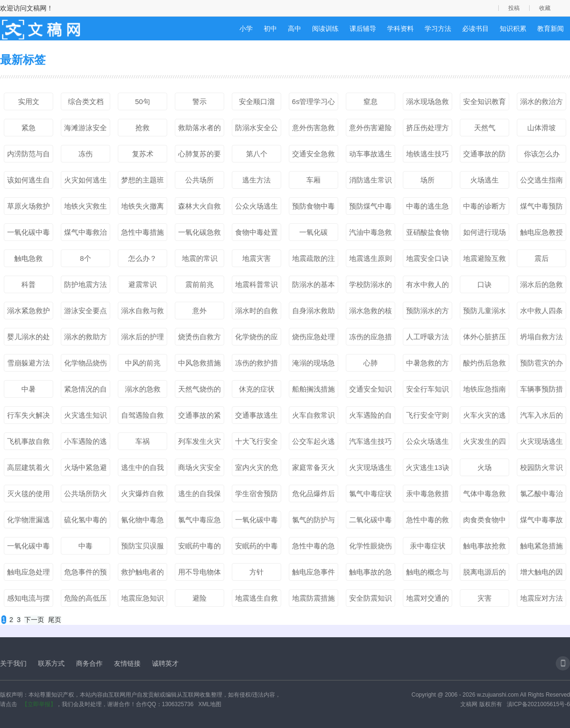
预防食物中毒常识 (313, 208)
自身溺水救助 (313, 311)
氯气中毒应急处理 (199, 522)
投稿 (514, 8)
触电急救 (28, 258)
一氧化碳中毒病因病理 (28, 548)
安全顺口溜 (257, 101)
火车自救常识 (313, 415)
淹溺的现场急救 (313, 365)
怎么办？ (142, 258)
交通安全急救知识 (313, 156)
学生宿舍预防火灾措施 (256, 496)
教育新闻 (551, 29)
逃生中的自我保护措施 (142, 469)
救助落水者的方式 (199, 130)
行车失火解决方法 (28, 417)
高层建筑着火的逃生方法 (28, 469)
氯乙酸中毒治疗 (541, 496)
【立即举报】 (39, 704)
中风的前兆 (143, 363)
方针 (256, 572)
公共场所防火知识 (85, 496)
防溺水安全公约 (256, 130)
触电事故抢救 (484, 546)
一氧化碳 (313, 232)
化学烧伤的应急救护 (256, 339)
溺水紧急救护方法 (28, 313)
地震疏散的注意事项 (313, 260)
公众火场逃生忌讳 (427, 443)
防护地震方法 (85, 284)
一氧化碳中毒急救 (256, 522)
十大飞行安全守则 (256, 443)
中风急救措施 (199, 363)
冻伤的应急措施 (370, 339)
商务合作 (89, 663)
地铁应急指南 (484, 389)
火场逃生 (484, 180)
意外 (199, 311)
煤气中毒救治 (85, 232)
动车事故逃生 (370, 154)
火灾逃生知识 (85, 415)
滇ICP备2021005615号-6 (538, 704)
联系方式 (51, 663)
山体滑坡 (541, 128)
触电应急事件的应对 (313, 574)
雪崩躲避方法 (28, 363)
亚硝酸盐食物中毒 (427, 234)
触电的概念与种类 (427, 574)
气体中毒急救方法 (484, 496)
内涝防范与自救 (28, 156)
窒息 (370, 101)
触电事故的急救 (370, 574)
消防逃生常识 (370, 180)
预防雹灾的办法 (541, 365)
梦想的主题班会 (142, 182)
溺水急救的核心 (370, 313)
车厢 (313, 180)
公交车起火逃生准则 (313, 443)
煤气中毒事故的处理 (541, 522)
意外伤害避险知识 (370, 130)
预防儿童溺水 (484, 311)
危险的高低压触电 (85, 600)
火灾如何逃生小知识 (85, 182)
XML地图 (210, 704)
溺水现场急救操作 (427, 104)
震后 (541, 258)
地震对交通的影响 (427, 600)
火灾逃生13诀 (427, 467)
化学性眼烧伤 (370, 546)
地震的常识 (200, 258)
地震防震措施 (313, 598)
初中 (270, 29)
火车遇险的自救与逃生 (370, 417)
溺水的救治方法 (541, 104)
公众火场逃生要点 (256, 208)
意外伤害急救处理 (313, 130)
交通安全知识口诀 (370, 391)
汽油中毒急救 (370, 232)
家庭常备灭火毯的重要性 (313, 469)
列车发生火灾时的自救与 (199, 443)
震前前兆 (199, 284)
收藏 (545, 8)
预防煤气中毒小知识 (370, 208)
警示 (199, 101)
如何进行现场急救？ (484, 234)
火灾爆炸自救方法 (142, 496)
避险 (199, 598)
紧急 (28, 128)
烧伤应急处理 (313, 337)
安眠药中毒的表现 (199, 548)
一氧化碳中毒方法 (28, 234)
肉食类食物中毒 (484, 522)
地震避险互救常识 (484, 260)
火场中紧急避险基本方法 (85, 469)
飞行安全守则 (427, 415)
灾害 (484, 598)
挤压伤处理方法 (427, 130)
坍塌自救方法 (541, 337)
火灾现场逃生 (370, 467)
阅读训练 (325, 29)
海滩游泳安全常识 (85, 130)
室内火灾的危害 (256, 469)
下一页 (34, 620)
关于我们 (13, 663)
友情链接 (127, 663)
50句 (142, 101)
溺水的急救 (143, 389)
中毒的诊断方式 (484, 208)
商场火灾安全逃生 (199, 469)
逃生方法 (256, 180)
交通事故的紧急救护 (199, 417)
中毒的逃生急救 (427, 208)
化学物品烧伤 (85, 363)
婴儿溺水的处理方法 (28, 339)
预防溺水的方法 (427, 313)
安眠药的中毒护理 (256, 548)
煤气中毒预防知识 (541, 208)
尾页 (55, 620)
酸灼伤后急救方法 (484, 365)
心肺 (370, 363)
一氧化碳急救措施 (199, 234)
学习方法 (438, 29)
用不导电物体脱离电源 (199, 574)
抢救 (142, 128)
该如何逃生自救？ (28, 182)
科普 (28, 284)
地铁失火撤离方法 (142, 208)
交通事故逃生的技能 (256, 417)
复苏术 (143, 154)
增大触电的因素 (541, 574)
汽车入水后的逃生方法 (541, 417)
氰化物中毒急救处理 (142, 522)
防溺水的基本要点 (313, 287)
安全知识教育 (484, 101)
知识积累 (513, 29)
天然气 (485, 128)
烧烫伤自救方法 (199, 339)
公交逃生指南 (541, 180)
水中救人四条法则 (541, 313)
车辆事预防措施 (541, 391)
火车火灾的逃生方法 (484, 417)
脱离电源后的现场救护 (484, 574)
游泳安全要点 (85, 311)
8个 (85, 258)
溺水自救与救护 (142, 313)
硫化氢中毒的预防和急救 (85, 522)
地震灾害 (256, 258)
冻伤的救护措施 (256, 365)
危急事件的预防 (85, 574)
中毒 (85, 546)
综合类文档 (86, 101)
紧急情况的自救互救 (85, 391)
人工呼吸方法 (427, 337)
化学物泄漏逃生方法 (28, 522)
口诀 (484, 284)
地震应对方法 (541, 598)
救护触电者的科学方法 (142, 574)
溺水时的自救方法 (256, 313)
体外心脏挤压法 (484, 339)
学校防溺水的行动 (370, 287)
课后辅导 (363, 29)
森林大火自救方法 (199, 208)
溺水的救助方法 (85, 339)
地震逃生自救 (256, 598)
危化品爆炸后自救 (313, 496)
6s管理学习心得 (314, 104)
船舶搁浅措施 (313, 389)
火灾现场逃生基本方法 (541, 443)
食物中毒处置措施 (256, 234)
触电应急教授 (541, 232)
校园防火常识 (541, 467)
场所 (427, 180)
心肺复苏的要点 (199, 156)
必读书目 (475, 29)
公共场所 (199, 180)
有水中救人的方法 (427, 287)
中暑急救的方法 (427, 365)
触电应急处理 (28, 572)
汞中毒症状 (428, 546)
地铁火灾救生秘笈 (85, 208)
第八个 (257, 154)
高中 (294, 29)
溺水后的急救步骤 (541, 287)
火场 (484, 467)
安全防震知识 (370, 598)
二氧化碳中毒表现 (370, 522)
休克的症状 (257, 389)
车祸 (142, 441)
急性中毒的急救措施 (313, 548)
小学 (246, 29)
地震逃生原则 (370, 258)
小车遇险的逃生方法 (85, 443)
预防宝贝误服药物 (142, 548)
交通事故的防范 (484, 156)
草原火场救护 (28, 206)
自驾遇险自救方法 (142, 417)
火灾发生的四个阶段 (484, 443)
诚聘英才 (165, 663)
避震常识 (142, 284)
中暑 (28, 389)
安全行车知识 (427, 389)
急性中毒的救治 (427, 522)
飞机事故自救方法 (28, 443)
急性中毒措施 (142, 232)
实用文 (29, 101)
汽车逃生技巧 (370, 441)
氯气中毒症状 (370, 493)
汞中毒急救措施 (427, 496)
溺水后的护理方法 (142, 339)
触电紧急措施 (541, 546)
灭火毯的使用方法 (28, 496)
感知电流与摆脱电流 (28, 600)
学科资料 (400, 29)
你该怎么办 (542, 154)
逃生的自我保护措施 (199, 496)
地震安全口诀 (427, 258)
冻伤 (85, 154)
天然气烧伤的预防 (199, 391)
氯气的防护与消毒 (313, 522)
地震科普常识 (256, 284)
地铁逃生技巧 (427, 154)
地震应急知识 (142, 598)
